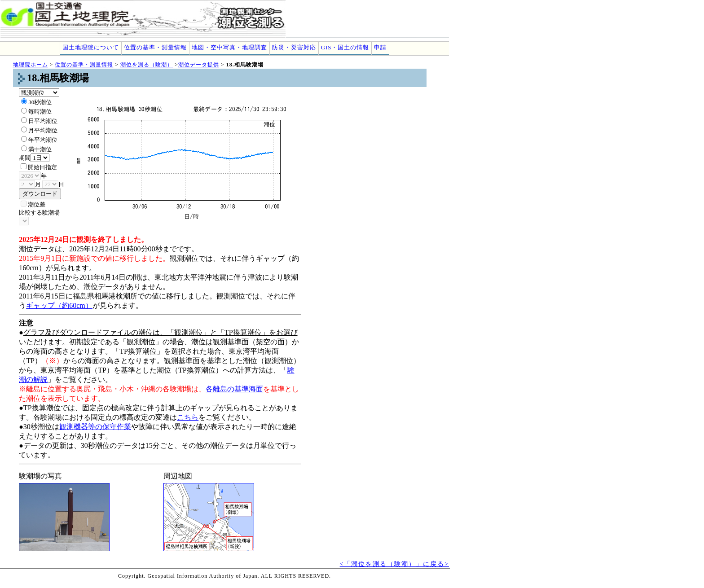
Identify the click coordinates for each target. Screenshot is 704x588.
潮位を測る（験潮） (147, 65)
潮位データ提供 (199, 65)
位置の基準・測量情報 (155, 48)
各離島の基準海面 (234, 389)
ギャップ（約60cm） (59, 305)
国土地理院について (91, 48)
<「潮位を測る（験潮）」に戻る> (394, 564)
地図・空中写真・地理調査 (229, 48)
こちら (188, 417)
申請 (380, 48)
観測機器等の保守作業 (95, 427)
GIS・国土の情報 (345, 48)
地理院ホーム (31, 65)
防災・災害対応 (294, 48)
